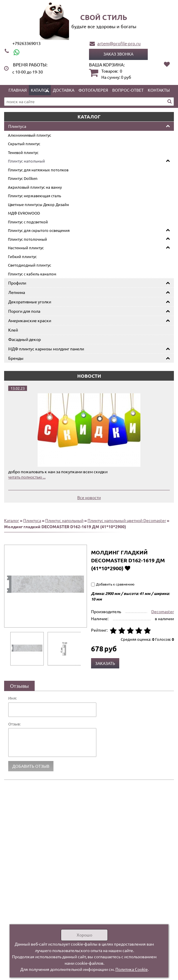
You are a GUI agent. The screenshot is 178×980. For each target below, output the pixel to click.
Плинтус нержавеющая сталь (35, 196)
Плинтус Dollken (23, 178)
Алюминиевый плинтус (30, 135)
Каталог (40, 90)
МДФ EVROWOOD (24, 213)
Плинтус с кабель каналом (32, 274)
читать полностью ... (27, 477)
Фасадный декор (25, 339)
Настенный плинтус (26, 248)
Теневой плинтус (23, 152)
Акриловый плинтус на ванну (35, 187)
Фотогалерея (93, 90)
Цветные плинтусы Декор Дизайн (38, 204)
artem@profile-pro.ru (119, 43)
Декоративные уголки (30, 302)
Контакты (159, 90)
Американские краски (30, 320)
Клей (13, 330)
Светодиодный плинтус (30, 265)
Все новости (89, 497)
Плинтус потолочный (27, 239)
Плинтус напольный (26, 161)
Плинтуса (17, 126)
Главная (18, 90)
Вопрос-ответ (128, 90)
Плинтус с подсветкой (28, 222)
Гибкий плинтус (22, 256)
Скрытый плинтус (24, 144)
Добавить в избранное (127, 568)
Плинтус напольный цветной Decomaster (127, 520)
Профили (17, 283)
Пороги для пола (24, 311)
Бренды (16, 358)
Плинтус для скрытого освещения (39, 230)
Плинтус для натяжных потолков (38, 170)
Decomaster (163, 611)
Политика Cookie (132, 969)
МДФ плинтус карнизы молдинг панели (46, 349)
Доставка (64, 90)
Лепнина (17, 292)
